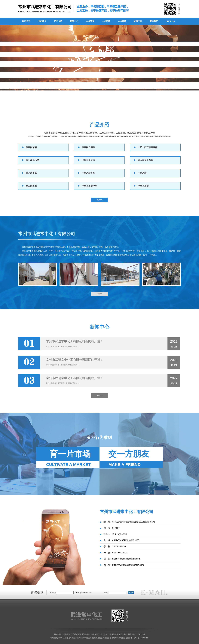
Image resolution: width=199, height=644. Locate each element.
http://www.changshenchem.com (128, 565)
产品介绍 (58, 21)
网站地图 (122, 638)
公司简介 (42, 21)
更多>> (99, 200)
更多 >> (99, 396)
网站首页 (26, 21)
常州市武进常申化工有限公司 (35, 247)
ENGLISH (170, 21)
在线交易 (138, 21)
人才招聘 (106, 21)
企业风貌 (122, 21)
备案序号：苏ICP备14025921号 (137, 638)
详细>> (99, 294)
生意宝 (100, 638)
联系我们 (154, 21)
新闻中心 (74, 21)
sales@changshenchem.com (126, 559)
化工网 (95, 638)
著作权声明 (114, 638)
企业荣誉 (90, 21)
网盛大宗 (106, 638)
